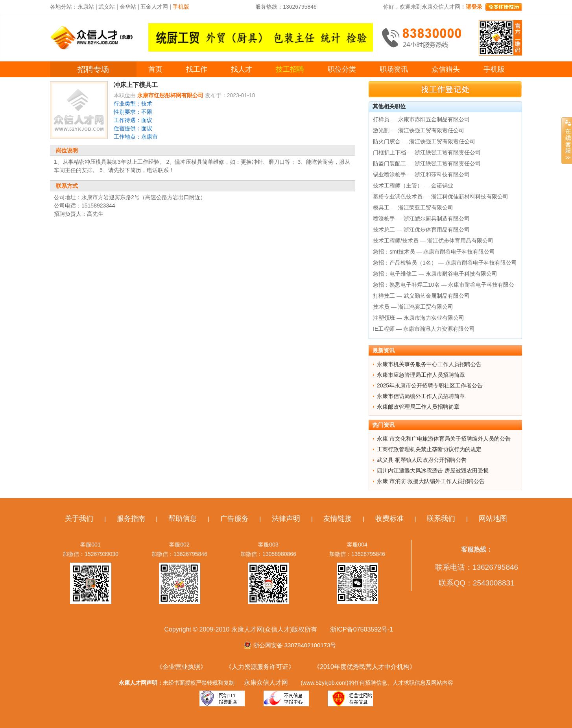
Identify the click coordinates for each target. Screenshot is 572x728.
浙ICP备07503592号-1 (362, 629)
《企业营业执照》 (181, 667)
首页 (155, 69)
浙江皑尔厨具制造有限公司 (437, 219)
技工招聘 (290, 69)
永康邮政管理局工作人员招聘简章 (418, 407)
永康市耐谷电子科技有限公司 (459, 252)
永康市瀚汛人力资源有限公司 (439, 329)
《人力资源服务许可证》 (260, 667)
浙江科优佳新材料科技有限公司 (470, 196)
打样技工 (384, 296)
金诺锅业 (442, 185)
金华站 (128, 7)
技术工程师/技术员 (396, 241)
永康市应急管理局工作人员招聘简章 (421, 375)
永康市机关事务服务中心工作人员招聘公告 (429, 364)
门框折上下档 (389, 152)
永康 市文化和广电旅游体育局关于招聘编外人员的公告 (444, 439)
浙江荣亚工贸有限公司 (426, 207)
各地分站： (64, 7)
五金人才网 (154, 7)
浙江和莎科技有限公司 (442, 174)
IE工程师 (384, 329)
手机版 (494, 69)
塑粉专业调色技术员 (398, 196)
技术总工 (384, 230)
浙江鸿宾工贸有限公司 (426, 307)
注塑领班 (384, 318)
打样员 (381, 119)
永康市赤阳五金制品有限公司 (434, 119)
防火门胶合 (387, 141)
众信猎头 (446, 69)
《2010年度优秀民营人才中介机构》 (365, 667)
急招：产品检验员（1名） (405, 263)
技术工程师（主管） (398, 185)
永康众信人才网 (266, 683)
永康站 (86, 7)
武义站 (107, 7)
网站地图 (493, 519)
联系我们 (441, 519)
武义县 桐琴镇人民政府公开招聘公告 (422, 460)
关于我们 (79, 519)
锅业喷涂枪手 (389, 174)
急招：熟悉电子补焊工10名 (406, 285)
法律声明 (286, 519)
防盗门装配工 (389, 163)
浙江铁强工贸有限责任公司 (431, 130)
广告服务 (234, 519)
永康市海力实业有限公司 (434, 318)
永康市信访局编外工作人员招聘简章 (421, 396)
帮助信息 (183, 519)
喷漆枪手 (384, 219)
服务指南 (131, 519)
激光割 (381, 130)
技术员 (381, 307)
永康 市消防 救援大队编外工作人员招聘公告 (431, 481)
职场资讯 (394, 69)
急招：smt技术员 (394, 252)
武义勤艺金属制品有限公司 (437, 296)
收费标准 (389, 519)
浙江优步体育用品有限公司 (437, 230)
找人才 (242, 69)
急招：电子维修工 (395, 274)
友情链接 (338, 519)
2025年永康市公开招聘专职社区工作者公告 (430, 385)
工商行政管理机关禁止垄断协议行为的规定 (429, 449)
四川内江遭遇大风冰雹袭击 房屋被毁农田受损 (433, 471)
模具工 (381, 207)
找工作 (197, 69)
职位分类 (342, 69)
